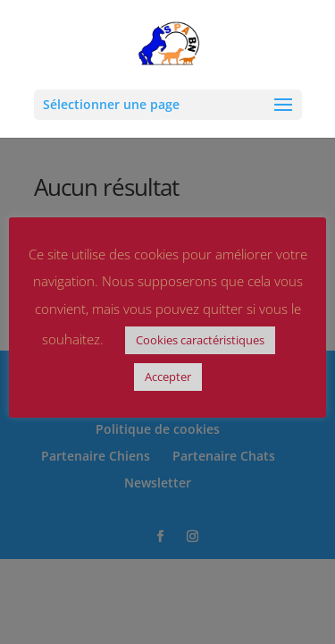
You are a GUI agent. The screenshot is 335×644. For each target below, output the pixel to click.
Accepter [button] (168, 377)
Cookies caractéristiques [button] (200, 340)
